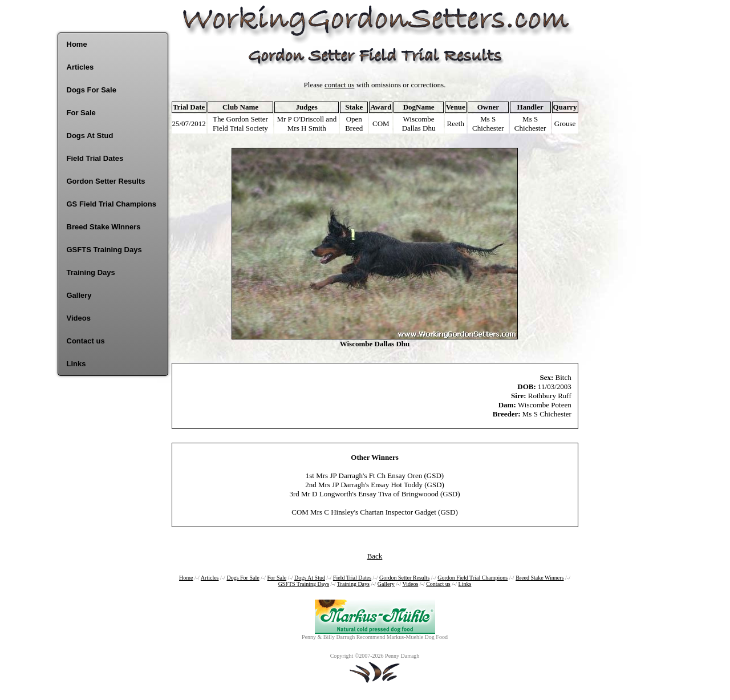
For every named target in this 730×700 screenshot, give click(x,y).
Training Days (91, 272)
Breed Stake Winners (104, 227)
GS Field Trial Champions (111, 204)
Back (375, 556)
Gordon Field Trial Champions (473, 578)
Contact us (86, 341)
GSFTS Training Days (104, 250)
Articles (80, 67)
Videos (79, 318)
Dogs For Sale (92, 90)
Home (77, 44)
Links (76, 364)
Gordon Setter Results (106, 181)
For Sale (81, 113)
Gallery (79, 295)
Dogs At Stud (90, 135)
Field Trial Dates (95, 158)
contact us (339, 85)
